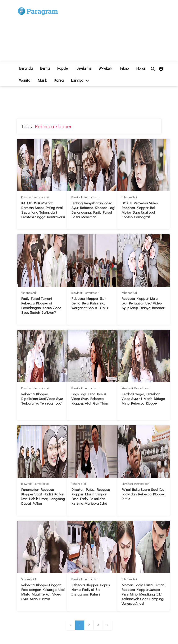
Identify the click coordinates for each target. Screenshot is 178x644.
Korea (59, 80)
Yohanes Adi (129, 197)
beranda (26, 68)
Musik (42, 80)
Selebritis (84, 68)
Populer (63, 68)
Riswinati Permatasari (35, 197)
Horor (141, 68)
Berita (45, 68)
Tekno (124, 68)
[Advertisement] (94, 33)
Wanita (25, 80)
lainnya (80, 80)
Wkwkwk (105, 68)
